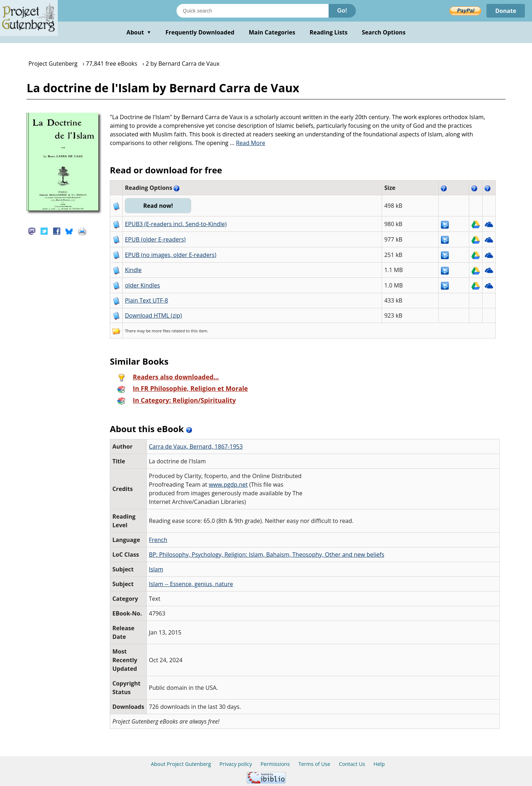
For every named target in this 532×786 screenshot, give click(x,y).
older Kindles (142, 285)
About (139, 32)
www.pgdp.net (228, 485)
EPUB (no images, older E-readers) (171, 255)
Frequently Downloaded (200, 32)
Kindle (133, 270)
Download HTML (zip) (153, 315)
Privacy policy (236, 764)
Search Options (384, 32)
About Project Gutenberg (181, 764)
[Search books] (253, 11)
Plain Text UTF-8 (146, 300)
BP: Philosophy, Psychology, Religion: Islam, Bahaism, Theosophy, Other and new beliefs (267, 555)
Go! (342, 11)
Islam (156, 569)
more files (161, 331)
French (158, 540)
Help (379, 764)
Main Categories (272, 32)
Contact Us (352, 764)
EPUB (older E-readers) (155, 239)
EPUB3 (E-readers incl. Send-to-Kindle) (176, 224)
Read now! (158, 206)
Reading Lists (329, 32)
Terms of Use (314, 764)
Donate (506, 11)
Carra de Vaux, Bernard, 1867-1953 (196, 446)
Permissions (275, 764)
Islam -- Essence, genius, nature (191, 584)
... (248, 143)
